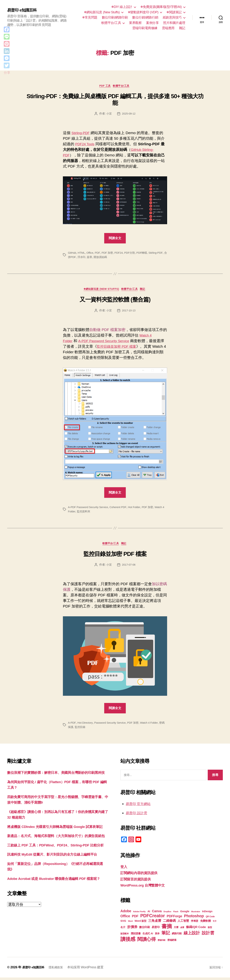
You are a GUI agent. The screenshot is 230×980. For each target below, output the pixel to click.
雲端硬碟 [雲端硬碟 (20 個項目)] (172, 943)
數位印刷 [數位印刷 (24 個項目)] (145, 930)
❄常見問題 (90, 17)
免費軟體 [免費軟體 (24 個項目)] (205, 923)
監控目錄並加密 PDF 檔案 (126, 348)
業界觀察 (135, 23)
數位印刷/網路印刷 (115, 17)
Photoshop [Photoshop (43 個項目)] (194, 918)
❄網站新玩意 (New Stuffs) (102, 12)
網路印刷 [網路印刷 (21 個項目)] (177, 936)
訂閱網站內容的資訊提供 (141, 875)
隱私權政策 (59, 970)
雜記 (182, 28)
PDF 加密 (109, 254)
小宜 (109, 114)
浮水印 (91, 258)
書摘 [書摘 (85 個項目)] (167, 929)
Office (91, 254)
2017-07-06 (129, 567)
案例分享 (152, 23)
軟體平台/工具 (111, 23)
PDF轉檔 (145, 254)
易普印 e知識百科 (23, 10)
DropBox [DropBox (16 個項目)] (167, 914)
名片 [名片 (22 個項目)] (123, 930)
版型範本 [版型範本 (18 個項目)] (125, 936)
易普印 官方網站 (140, 806)
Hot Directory (85, 725)
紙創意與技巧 (172, 17)
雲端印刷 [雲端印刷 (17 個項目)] (161, 943)
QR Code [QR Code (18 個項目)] (210, 919)
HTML (82, 254)
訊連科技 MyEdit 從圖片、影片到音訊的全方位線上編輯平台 (57, 880)
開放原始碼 (111, 258)
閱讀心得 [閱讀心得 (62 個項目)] (147, 942)
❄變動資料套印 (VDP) (143, 12)
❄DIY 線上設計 (122, 7)
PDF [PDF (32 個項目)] (135, 919)
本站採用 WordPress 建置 (90, 970)
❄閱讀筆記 (174, 12)
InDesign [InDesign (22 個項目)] (207, 914)
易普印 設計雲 (138, 816)
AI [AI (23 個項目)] (149, 914)
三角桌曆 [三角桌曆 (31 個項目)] (155, 923)
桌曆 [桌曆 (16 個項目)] (182, 930)
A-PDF (72, 725)
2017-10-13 (129, 312)
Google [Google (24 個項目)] (185, 914)
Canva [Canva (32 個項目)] (157, 914)
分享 (7, 73)
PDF (99, 254)
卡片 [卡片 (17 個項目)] (214, 924)
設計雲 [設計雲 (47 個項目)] (208, 935)
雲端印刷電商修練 (145, 28)
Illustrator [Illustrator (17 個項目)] (196, 914)
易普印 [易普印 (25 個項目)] (156, 930)
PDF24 (121, 254)
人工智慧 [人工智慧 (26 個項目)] (183, 923)
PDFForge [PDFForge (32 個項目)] (174, 919)
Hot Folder (137, 509)
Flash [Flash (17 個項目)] (176, 914)
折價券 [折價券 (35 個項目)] (132, 929)
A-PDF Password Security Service (108, 342)
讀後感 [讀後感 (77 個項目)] (128, 942)
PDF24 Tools (86, 145)
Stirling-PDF (82, 134)
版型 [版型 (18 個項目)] (210, 930)
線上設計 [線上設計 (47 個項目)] (192, 935)
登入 (124, 869)
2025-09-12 (129, 114)
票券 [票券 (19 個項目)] (157, 936)
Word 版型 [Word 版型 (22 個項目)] (141, 923)
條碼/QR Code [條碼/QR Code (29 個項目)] (196, 929)
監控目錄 (84, 730)
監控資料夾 (87, 513)
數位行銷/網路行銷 (145, 17)
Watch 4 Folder (152, 725)
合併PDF (80, 258)
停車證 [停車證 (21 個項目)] (195, 923)
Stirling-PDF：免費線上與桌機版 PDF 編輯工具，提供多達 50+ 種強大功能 (115, 100)
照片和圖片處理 (174, 23)
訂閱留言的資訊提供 (137, 882)
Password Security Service (111, 725)
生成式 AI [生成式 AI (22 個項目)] (148, 936)
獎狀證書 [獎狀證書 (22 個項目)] (136, 936)
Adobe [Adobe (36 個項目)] (126, 913)
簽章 (100, 258)
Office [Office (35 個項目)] (125, 919)
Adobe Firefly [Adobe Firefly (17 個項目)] (139, 914)
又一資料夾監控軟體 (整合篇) (115, 301)
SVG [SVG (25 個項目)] (123, 923)
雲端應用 (168, 28)
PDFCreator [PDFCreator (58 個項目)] (153, 918)
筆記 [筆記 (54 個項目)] (166, 935)
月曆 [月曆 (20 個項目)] (176, 930)
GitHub (72, 254)
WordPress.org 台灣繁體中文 (145, 888)
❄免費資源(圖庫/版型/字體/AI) (161, 7)
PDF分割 (132, 254)
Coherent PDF (120, 509)
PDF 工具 (104, 86)
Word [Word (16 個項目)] (130, 924)
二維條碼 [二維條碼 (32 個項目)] (169, 923)
